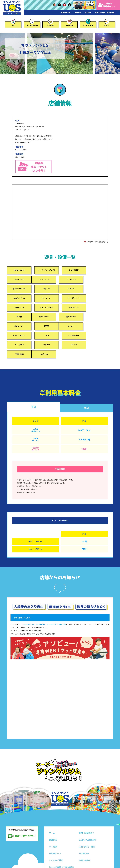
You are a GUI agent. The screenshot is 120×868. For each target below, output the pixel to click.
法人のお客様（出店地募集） (106, 13)
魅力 (13, 25)
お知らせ (107, 25)
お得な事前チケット (107, 5)
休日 (87, 389)
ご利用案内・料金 (87, 828)
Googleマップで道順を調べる (97, 242)
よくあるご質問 (88, 25)
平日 (34, 388)
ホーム (52, 814)
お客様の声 (69, 25)
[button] (47, 72)
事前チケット (55, 835)
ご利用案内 (51, 25)
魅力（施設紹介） (87, 814)
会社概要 (78, 13)
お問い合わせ (66, 13)
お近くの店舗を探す (32, 25)
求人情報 (88, 13)
